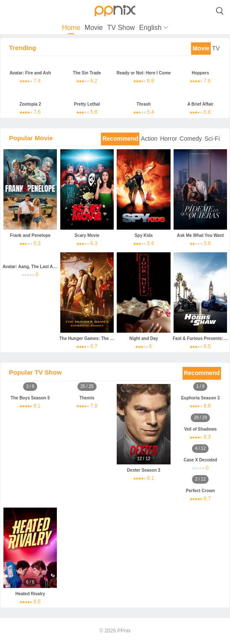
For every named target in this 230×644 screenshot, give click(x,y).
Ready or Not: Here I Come (144, 73)
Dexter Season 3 (144, 470)
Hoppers (200, 73)
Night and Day (143, 338)
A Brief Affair (200, 104)
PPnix (124, 631)
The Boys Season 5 (30, 398)
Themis (87, 398)
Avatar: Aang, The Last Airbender (36, 267)
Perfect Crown (201, 491)
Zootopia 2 (30, 104)
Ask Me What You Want (201, 235)
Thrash (143, 104)
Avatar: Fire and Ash (30, 73)
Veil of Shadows (201, 429)
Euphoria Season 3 (201, 398)
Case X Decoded (201, 460)
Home (71, 28)
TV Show (121, 28)
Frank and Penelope (30, 235)
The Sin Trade (87, 73)
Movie (94, 28)
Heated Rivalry (30, 594)
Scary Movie (87, 235)
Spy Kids (144, 235)
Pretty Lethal (87, 104)
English (150, 28)
